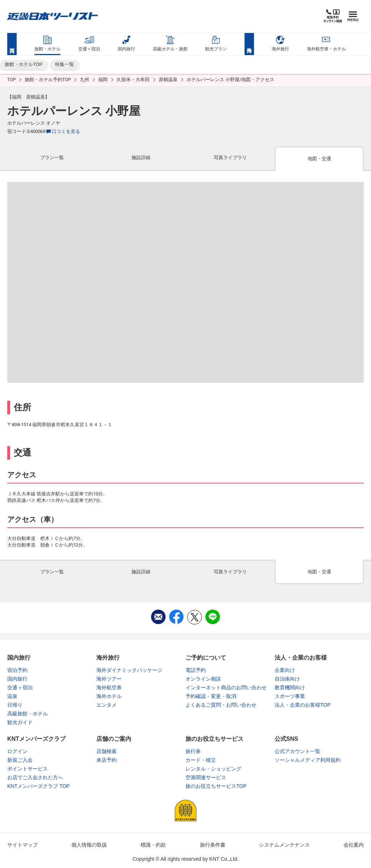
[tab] (52, 159)
